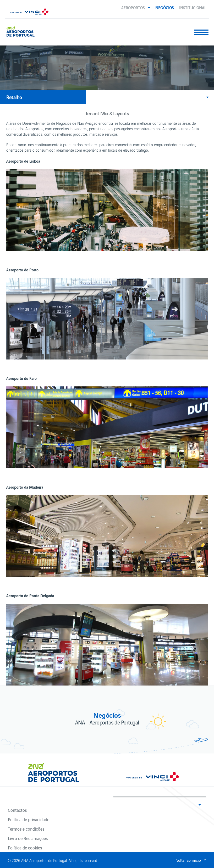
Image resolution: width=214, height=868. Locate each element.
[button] (136, 7)
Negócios (165, 7)
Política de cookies (25, 848)
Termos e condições (26, 829)
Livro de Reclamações (28, 838)
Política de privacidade (29, 819)
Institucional (193, 7)
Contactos (17, 810)
